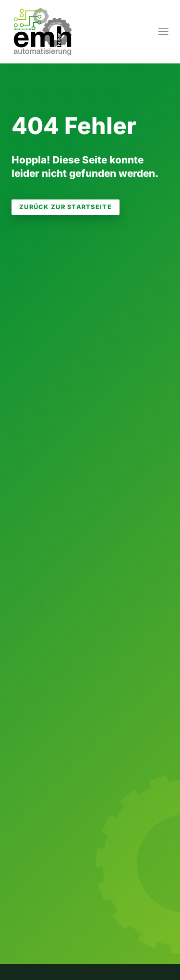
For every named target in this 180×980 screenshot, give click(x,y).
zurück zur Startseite (66, 207)
